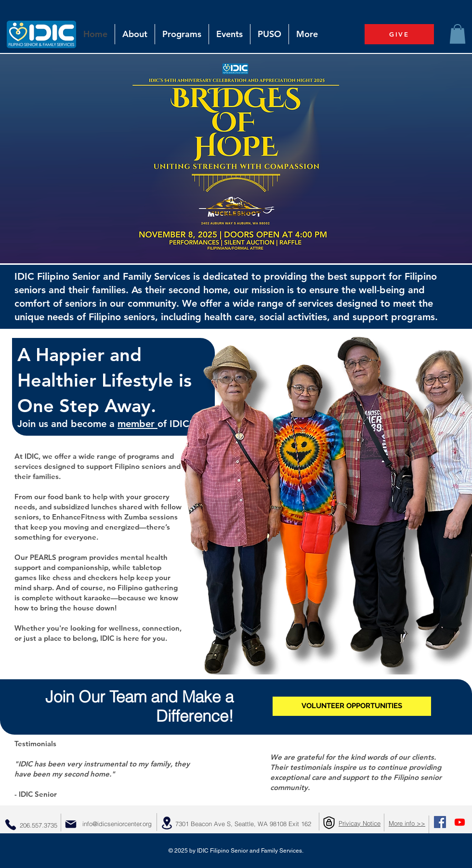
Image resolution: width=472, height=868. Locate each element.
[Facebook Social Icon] (440, 822)
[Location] (167, 823)
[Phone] (11, 825)
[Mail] (71, 824)
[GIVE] (399, 34)
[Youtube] (460, 822)
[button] (458, 34)
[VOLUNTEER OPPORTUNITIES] (352, 706)
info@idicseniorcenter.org (117, 824)
